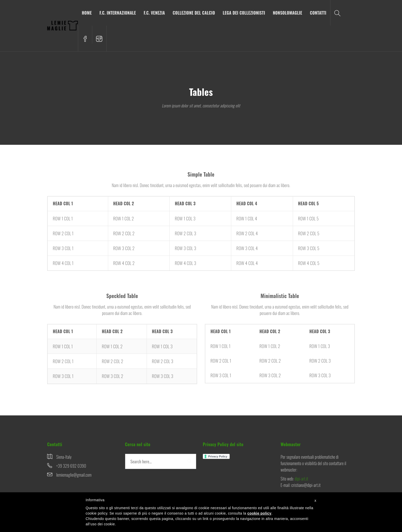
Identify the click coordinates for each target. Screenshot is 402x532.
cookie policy (259, 513)
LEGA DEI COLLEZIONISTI (244, 13)
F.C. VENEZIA (154, 13)
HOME (87, 13)
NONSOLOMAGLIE (288, 13)
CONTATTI (318, 13)
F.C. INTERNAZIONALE (118, 13)
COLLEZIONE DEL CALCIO (194, 13)
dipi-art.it (301, 479)
